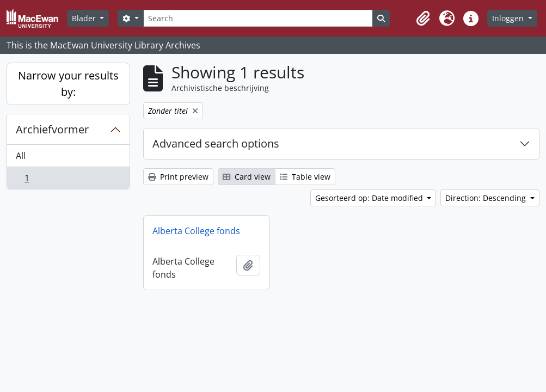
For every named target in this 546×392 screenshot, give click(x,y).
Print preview (178, 177)
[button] (423, 19)
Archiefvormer (52, 129)
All (21, 156)
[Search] (258, 18)
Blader (85, 18)
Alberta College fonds (196, 231)
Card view (247, 177)
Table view (305, 177)
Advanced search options (216, 143)
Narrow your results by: (68, 84)
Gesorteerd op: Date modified (370, 198)
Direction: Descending (487, 198)
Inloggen (509, 18)
